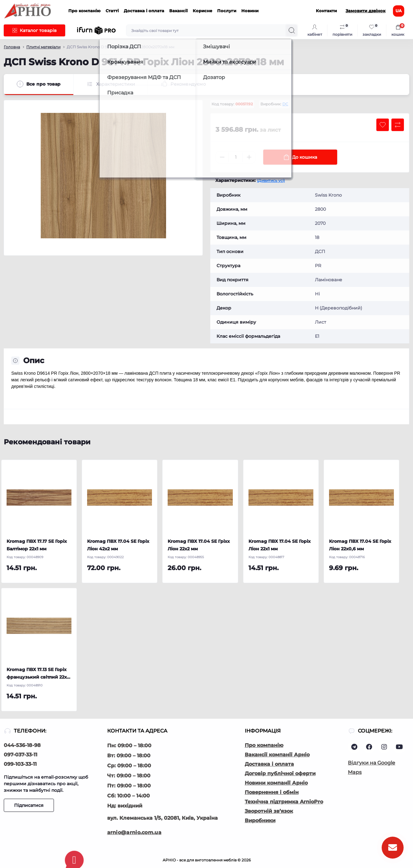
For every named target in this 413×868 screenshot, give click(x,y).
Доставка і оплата (144, 11)
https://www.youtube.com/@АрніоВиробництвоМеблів (399, 747)
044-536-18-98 (22, 745)
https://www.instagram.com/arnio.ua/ (384, 747)
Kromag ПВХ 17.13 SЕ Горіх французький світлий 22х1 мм (37, 674)
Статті (112, 11)
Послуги (227, 11)
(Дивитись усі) (271, 180)
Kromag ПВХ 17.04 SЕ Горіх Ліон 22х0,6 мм (360, 545)
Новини (250, 11)
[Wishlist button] (383, 125)
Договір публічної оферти (280, 773)
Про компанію (84, 11)
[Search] (292, 30)
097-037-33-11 (21, 755)
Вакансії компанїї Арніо (277, 755)
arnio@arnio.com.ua (134, 832)
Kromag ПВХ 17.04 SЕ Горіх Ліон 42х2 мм (118, 545)
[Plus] (249, 157)
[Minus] (222, 157)
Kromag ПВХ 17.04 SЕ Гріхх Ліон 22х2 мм (199, 545)
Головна (12, 47)
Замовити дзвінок (366, 11)
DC (285, 104)
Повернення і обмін (272, 792)
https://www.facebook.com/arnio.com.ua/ (369, 747)
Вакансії (178, 11)
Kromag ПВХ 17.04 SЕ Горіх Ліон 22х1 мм (280, 545)
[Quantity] (236, 157)
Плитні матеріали (43, 47)
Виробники (260, 820)
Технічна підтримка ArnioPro (284, 802)
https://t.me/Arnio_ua (354, 747)
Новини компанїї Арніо (276, 783)
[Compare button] (398, 125)
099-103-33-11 (20, 764)
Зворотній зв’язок (269, 811)
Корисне (202, 11)
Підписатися (29, 805)
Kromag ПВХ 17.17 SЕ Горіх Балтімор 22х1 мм (37, 545)
